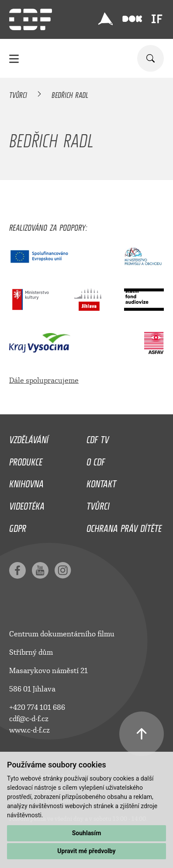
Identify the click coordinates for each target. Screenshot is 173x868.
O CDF (96, 460)
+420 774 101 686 (37, 707)
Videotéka (27, 504)
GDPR (18, 526)
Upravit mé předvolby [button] (86, 851)
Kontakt (101, 482)
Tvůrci (18, 94)
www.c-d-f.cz (29, 730)
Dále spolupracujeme (44, 380)
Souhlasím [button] (87, 833)
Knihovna (26, 482)
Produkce (26, 460)
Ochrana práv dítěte (124, 526)
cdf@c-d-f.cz (29, 719)
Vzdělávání (29, 437)
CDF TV (98, 437)
